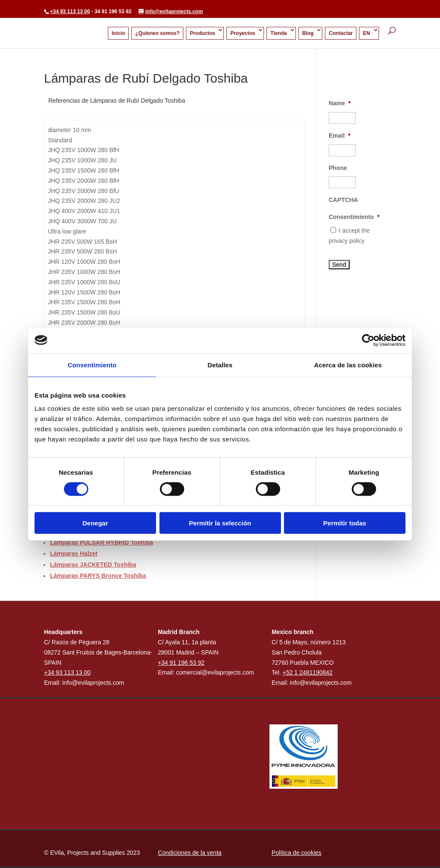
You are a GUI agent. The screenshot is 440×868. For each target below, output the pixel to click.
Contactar (341, 33)
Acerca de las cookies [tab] (348, 365)
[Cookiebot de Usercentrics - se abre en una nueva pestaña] (368, 340)
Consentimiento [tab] (92, 365)
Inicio (118, 33)
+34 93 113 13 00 (70, 12)
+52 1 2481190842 (308, 672)
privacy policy (347, 241)
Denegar (95, 523)
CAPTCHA (343, 200)
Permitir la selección (220, 523)
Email (340, 136)
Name (340, 103)
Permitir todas (345, 523)
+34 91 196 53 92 (181, 663)
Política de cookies (297, 853)
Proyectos (243, 33)
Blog (308, 33)
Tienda (278, 33)
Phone (338, 168)
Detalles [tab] (220, 365)
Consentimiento (354, 217)
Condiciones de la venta (190, 853)
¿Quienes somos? (157, 33)
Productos (202, 33)
